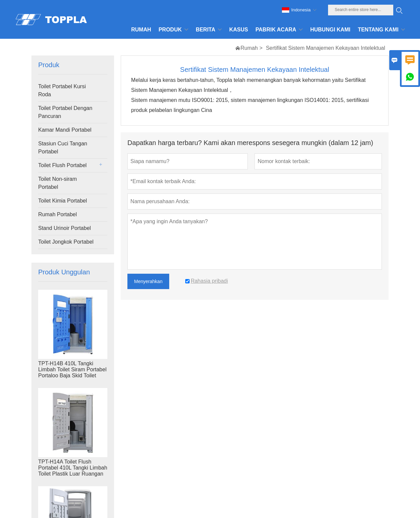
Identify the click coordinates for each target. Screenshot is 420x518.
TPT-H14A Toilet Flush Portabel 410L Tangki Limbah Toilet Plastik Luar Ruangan (73, 468)
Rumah (249, 48)
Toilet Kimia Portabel (63, 201)
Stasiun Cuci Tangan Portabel (63, 148)
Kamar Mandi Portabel (65, 130)
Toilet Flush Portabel (62, 165)
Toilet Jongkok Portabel (66, 242)
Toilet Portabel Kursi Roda (62, 90)
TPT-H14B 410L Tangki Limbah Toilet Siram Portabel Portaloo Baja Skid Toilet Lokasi (72, 372)
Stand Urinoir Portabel (64, 228)
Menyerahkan (148, 281)
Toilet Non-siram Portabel (58, 183)
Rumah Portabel (58, 214)
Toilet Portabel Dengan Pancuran (65, 112)
